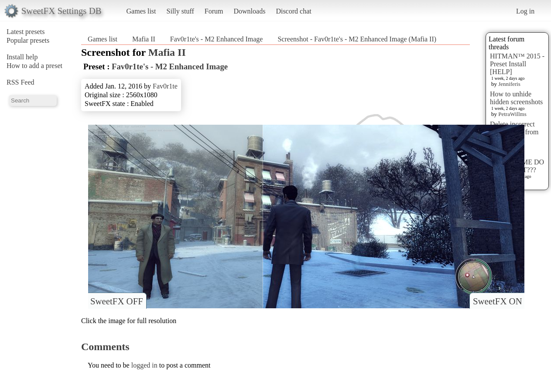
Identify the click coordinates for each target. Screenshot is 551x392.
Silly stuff (180, 11)
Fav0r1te (165, 86)
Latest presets (26, 32)
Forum (214, 11)
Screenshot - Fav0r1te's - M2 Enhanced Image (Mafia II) (357, 39)
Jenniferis (509, 84)
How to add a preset (34, 66)
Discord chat (293, 11)
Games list (141, 11)
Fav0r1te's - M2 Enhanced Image (217, 39)
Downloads (249, 11)
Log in (525, 11)
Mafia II (144, 39)
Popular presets (28, 40)
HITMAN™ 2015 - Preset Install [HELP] (517, 64)
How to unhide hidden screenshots (516, 98)
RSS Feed (21, 82)
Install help (22, 57)
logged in (144, 365)
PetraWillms (512, 114)
